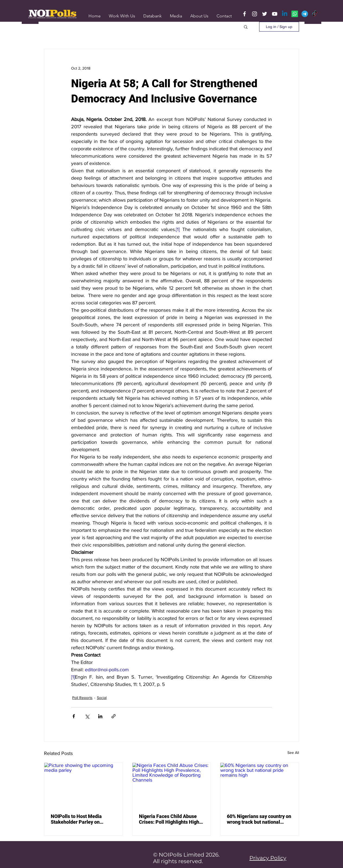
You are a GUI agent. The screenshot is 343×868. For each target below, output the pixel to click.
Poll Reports (82, 698)
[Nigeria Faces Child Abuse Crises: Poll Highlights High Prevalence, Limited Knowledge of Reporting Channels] (172, 785)
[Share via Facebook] (74, 716)
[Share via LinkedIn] (100, 716)
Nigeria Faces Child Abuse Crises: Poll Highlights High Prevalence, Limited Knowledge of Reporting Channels (169, 819)
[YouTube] (275, 14)
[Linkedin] (285, 14)
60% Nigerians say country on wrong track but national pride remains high (259, 819)
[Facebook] (244, 14)
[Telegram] (305, 14)
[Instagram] (255, 14)
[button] (176, 16)
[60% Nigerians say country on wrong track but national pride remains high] (260, 785)
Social (102, 698)
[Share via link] (114, 716)
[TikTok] (315, 14)
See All (293, 753)
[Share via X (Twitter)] (87, 716)
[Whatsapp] (295, 14)
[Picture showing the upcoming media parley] (83, 785)
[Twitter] (265, 14)
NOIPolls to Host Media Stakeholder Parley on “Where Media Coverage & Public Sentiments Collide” (80, 819)
